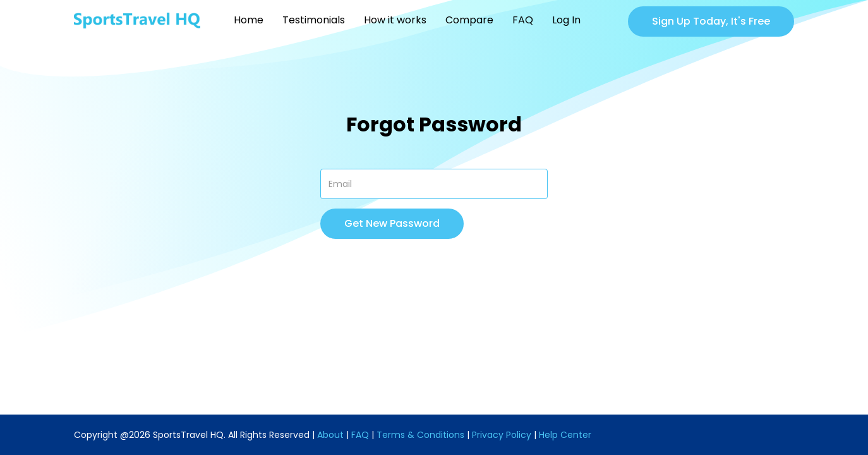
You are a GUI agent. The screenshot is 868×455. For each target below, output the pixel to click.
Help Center (565, 435)
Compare (469, 20)
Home (249, 20)
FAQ (523, 20)
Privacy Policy (502, 435)
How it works (395, 20)
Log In (566, 20)
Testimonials (314, 20)
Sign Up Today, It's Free (711, 21)
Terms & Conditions (420, 435)
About (330, 435)
